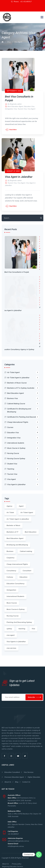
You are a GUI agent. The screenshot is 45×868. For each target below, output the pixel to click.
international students (23, 440)
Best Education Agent (15, 103)
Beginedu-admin (16, 101)
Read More (13, 126)
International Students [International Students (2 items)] (15, 593)
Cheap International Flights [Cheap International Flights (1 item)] (17, 561)
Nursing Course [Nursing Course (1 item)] (13, 613)
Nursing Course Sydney (23, 455)
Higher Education (34, 774)
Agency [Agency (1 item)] (9, 503)
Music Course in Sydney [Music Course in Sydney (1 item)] (16, 606)
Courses (23, 424)
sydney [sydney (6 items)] (9, 626)
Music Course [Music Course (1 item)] (12, 600)
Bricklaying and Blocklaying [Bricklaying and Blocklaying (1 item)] (17, 542)
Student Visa (23, 461)
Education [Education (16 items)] (24, 574)
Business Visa (23, 395)
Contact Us (26, 779)
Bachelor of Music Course (23, 380)
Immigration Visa (11, 106)
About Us (8, 779)
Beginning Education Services (13, 863)
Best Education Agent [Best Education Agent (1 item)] (15, 535)
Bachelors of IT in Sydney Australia (23, 385)
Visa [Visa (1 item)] (33, 626)
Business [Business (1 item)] (10, 548)
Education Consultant (12, 769)
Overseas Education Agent (14, 774)
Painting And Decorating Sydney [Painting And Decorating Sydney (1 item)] (19, 619)
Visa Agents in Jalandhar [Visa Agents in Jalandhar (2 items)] (16, 638)
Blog (17, 779)
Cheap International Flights (23, 419)
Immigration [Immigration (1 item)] (11, 587)
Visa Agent (31, 106)
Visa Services (29, 769)
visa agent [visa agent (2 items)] (11, 632)
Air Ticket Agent (23, 369)
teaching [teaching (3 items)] (22, 626)
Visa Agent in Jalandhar (19, 174)
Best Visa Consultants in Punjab (17, 269)
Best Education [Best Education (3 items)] (31, 529)
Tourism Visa (22, 106)
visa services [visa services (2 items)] (11, 645)
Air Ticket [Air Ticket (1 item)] (10, 509)
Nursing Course (23, 450)
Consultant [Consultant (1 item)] (27, 568)
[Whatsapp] (39, 855)
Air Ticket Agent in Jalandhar (23, 374)
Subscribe (31, 694)
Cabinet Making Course (23, 400)
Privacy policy (17, 861)
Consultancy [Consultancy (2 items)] (11, 568)
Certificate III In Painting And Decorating (23, 414)
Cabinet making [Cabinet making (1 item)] (26, 548)
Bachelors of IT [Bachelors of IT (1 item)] (12, 529)
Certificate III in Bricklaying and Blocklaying (23, 407)
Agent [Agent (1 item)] (21, 503)
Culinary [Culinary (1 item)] (10, 574)
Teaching (23, 466)
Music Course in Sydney (23, 445)
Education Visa (29, 103)
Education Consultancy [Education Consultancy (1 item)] (16, 580)
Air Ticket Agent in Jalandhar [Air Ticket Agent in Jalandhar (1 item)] (18, 516)
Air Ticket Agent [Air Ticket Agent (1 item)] (27, 509)
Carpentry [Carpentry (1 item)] (11, 555)
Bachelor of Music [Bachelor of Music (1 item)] (13, 522)
